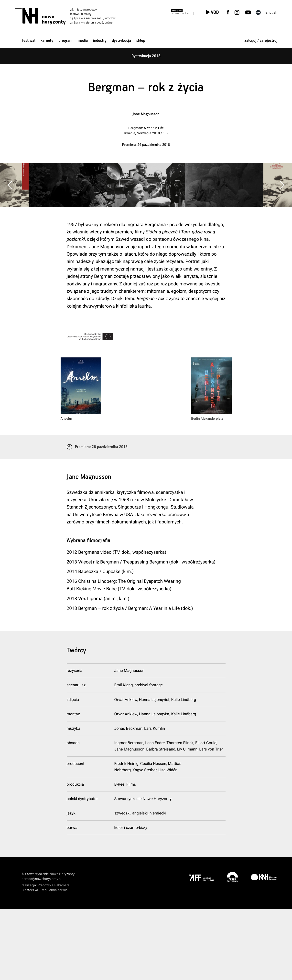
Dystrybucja (121, 41)
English (272, 13)
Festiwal (29, 41)
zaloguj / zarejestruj (261, 41)
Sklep (141, 41)
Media (83, 41)
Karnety (47, 41)
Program (66, 41)
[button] (282, 220)
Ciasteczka (30, 961)
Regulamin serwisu (55, 961)
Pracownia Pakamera (54, 956)
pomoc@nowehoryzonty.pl (42, 950)
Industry (100, 41)
